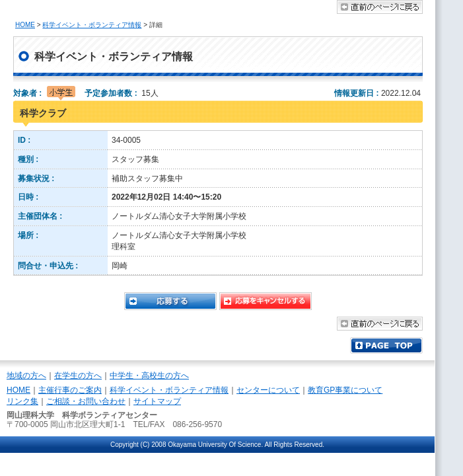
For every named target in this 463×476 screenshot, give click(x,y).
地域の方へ (26, 376)
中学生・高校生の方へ (149, 376)
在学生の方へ (78, 376)
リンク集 (22, 401)
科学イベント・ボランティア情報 (92, 25)
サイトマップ (157, 401)
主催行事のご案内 (70, 390)
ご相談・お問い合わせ (86, 401)
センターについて (268, 390)
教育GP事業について (345, 390)
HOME (25, 25)
